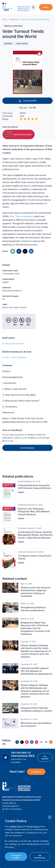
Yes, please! (45, 757)
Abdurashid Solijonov (14, 344)
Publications (14, 19)
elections (8, 43)
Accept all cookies (16, 857)
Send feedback (27, 448)
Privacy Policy (33, 826)
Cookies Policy (16, 826)
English (21, 492)
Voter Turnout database (21, 216)
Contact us (36, 772)
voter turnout (22, 43)
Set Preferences (40, 857)
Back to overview (13, 26)
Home (4, 19)
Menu (46, 7)
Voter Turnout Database (16, 357)
